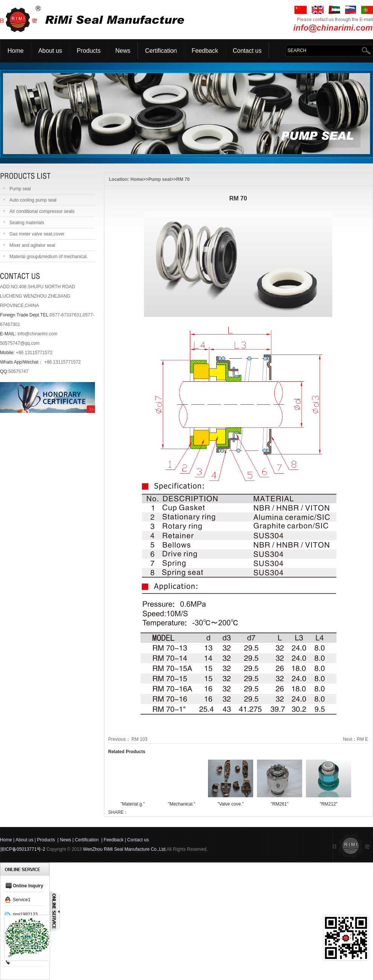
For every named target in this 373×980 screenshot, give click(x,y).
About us (50, 51)
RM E (362, 739)
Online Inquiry (28, 886)
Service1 (22, 900)
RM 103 (139, 739)
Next (348, 739)
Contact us (247, 51)
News (123, 51)
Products (89, 51)
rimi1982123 (25, 914)
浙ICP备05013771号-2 (23, 849)
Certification (161, 51)
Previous (117, 739)
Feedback (205, 51)
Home (16, 51)
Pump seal (160, 179)
